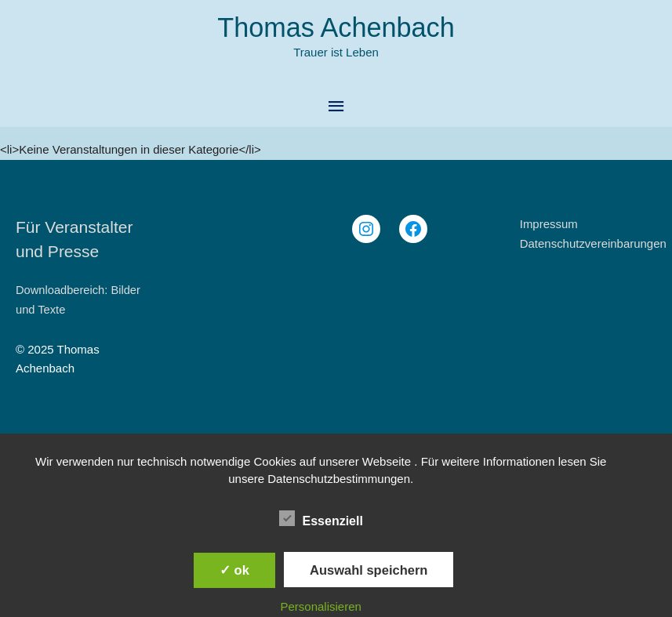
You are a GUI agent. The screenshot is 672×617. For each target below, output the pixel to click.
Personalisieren (321, 606)
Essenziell (321, 518)
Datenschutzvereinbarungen (594, 243)
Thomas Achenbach (336, 28)
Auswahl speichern (369, 570)
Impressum (549, 224)
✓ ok (234, 570)
